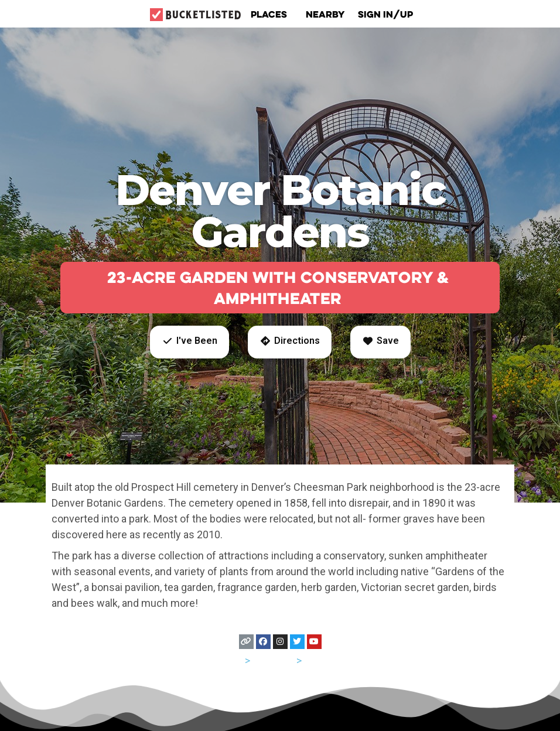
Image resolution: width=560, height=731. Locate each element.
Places (272, 14)
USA (233, 660)
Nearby (325, 14)
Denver (320, 660)
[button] (189, 342)
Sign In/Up (385, 14)
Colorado (273, 660)
